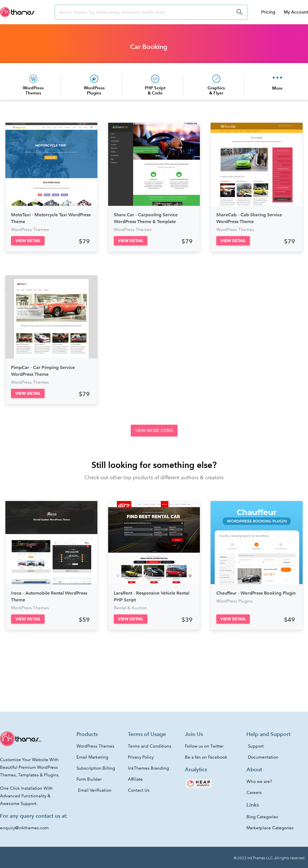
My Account (296, 12)
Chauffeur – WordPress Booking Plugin (256, 593)
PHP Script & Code (155, 90)
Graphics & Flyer (216, 90)
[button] (28, 241)
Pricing (268, 12)
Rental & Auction (130, 608)
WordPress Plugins (94, 90)
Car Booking (149, 47)
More (277, 88)
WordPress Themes (33, 90)
